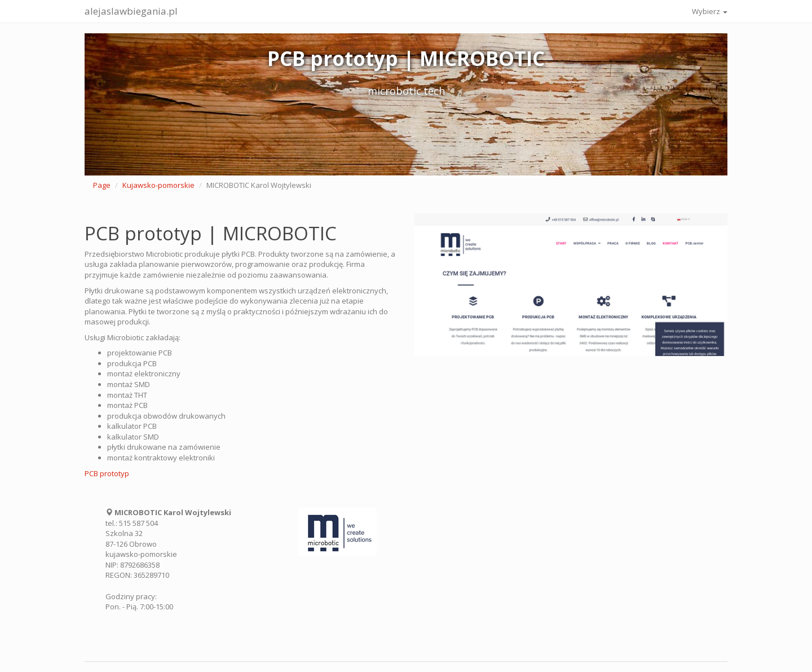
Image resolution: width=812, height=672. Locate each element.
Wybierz (710, 11)
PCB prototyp (107, 473)
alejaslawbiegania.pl (131, 11)
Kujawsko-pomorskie (158, 185)
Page (102, 185)
